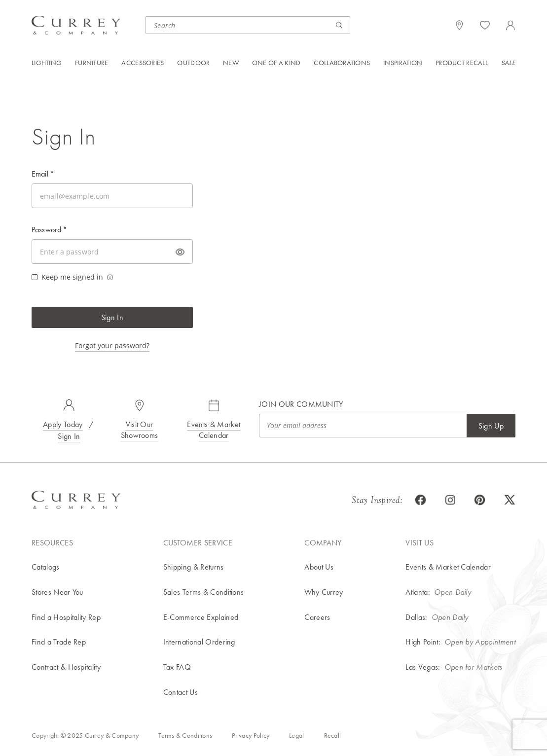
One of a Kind (276, 63)
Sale (508, 63)
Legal (296, 735)
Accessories (143, 63)
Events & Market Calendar (214, 430)
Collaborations (342, 63)
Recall (333, 735)
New (231, 63)
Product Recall (462, 63)
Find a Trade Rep (59, 642)
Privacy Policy (251, 735)
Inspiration (403, 63)
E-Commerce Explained (201, 617)
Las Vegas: (423, 667)
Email (43, 174)
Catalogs (46, 567)
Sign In (112, 317)
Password (50, 230)
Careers (317, 617)
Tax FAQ (177, 667)
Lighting (47, 63)
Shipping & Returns (194, 567)
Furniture (92, 63)
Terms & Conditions (185, 735)
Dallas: (416, 617)
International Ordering (199, 642)
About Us (319, 567)
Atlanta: (418, 592)
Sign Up (491, 426)
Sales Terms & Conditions (204, 592)
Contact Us (181, 692)
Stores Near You (57, 592)
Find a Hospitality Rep (66, 617)
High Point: (423, 642)
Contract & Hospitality (66, 667)
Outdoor (193, 63)
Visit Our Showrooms (140, 430)
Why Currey (324, 592)
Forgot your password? (112, 345)
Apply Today (63, 424)
